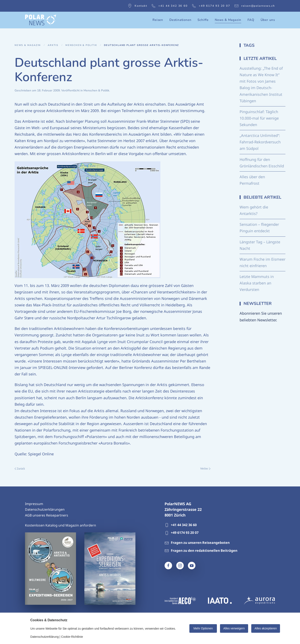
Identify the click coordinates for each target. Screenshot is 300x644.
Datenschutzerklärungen (45, 509)
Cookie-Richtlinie (72, 637)
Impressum (34, 504)
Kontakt (137, 6)
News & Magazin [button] (228, 20)
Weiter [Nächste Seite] (205, 468)
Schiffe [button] (203, 20)
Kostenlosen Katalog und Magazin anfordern (61, 525)
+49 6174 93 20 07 (211, 6)
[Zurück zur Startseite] (41, 20)
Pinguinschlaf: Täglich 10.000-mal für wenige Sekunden (259, 118)
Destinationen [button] (180, 20)
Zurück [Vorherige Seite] (20, 468)
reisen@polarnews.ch (255, 6)
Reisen (158, 20)
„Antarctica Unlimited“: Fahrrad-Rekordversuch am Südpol (260, 142)
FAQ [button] (251, 20)
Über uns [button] (268, 20)
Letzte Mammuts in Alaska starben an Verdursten (257, 283)
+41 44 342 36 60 (170, 6)
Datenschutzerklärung (45, 637)
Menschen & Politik (96, 90)
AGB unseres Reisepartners (47, 515)
